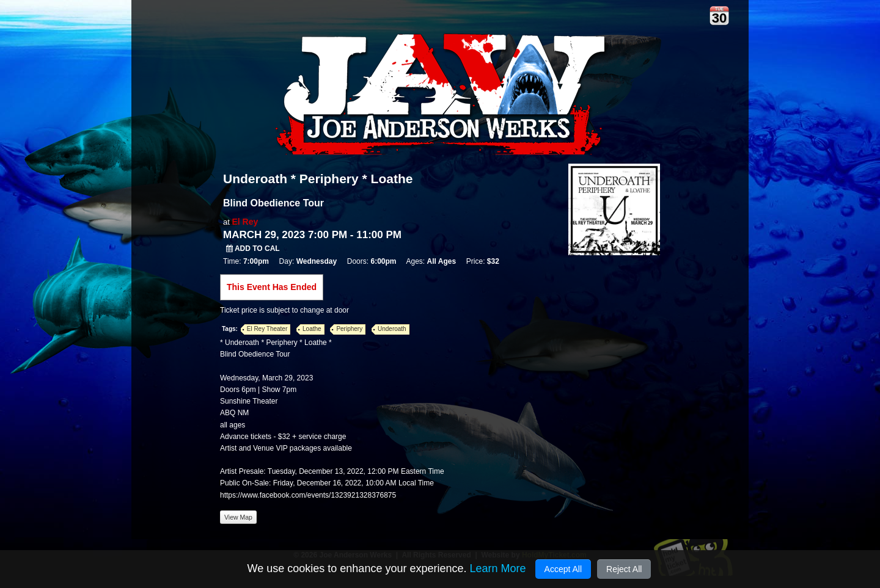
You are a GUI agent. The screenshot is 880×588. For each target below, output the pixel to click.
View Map (238, 517)
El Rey (245, 222)
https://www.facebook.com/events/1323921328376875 (308, 495)
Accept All (563, 569)
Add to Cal (253, 249)
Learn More (497, 568)
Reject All (624, 569)
